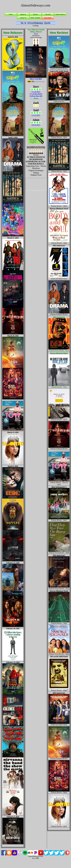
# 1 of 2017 (36, 92)
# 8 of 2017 (36, 125)
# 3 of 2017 (36, 115)
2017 (36, 34)
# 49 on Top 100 (36, 96)
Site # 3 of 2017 (36, 79)
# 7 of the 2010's (36, 94)
